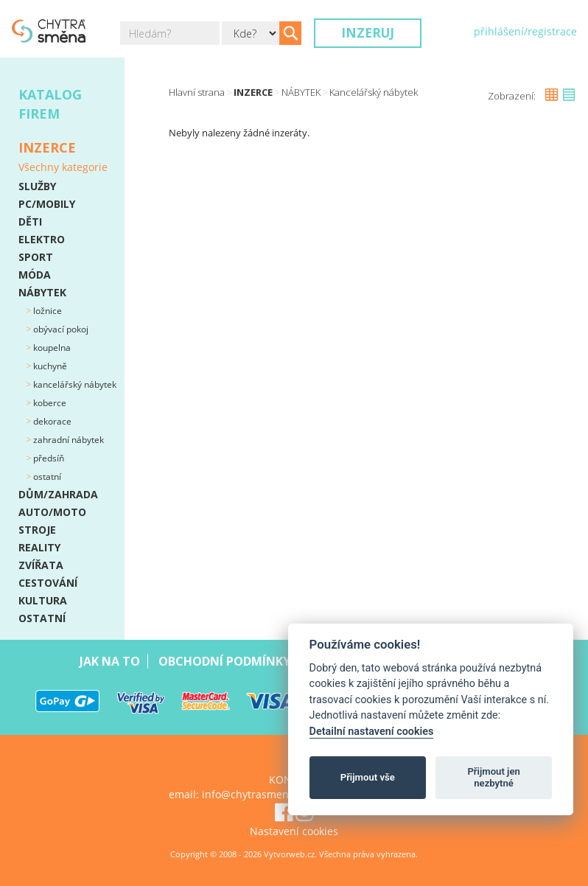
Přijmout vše (368, 777)
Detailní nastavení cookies (372, 732)
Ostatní (46, 477)
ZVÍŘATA (41, 565)
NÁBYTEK (42, 292)
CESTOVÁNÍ (48, 583)
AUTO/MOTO (52, 512)
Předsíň (48, 458)
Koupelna (51, 348)
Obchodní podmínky (224, 661)
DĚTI (30, 221)
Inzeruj (368, 33)
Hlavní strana (197, 92)
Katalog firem (50, 104)
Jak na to (110, 661)
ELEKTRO (42, 239)
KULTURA (43, 600)
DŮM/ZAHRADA (58, 494)
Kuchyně (49, 366)
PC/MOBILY (47, 204)
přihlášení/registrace (525, 31)
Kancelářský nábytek (74, 384)
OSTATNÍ (42, 618)
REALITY (39, 547)
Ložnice (46, 311)
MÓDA (35, 275)
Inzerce (253, 92)
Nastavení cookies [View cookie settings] (294, 831)
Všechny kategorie (63, 167)
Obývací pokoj (60, 329)
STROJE (37, 530)
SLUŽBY (37, 186)
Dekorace (51, 421)
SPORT (36, 257)
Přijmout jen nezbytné (493, 777)
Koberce (49, 403)
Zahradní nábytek (67, 440)
